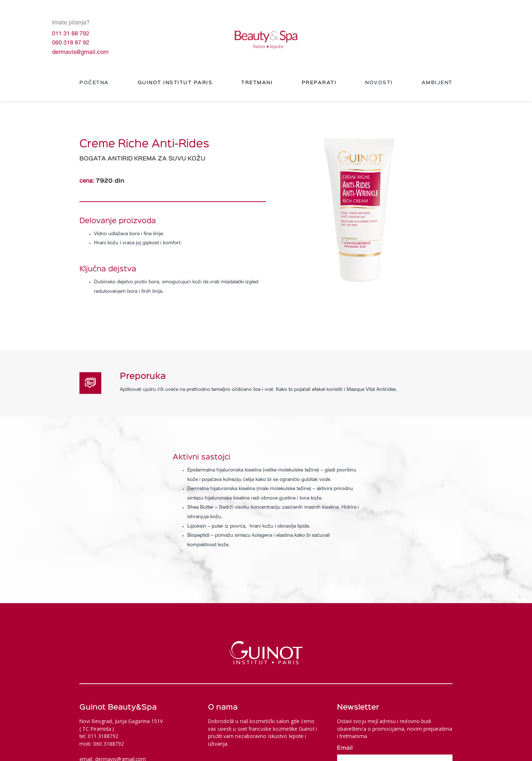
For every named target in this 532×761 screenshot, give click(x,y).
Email (345, 748)
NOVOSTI (379, 83)
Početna (94, 83)
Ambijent (437, 83)
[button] (175, 83)
